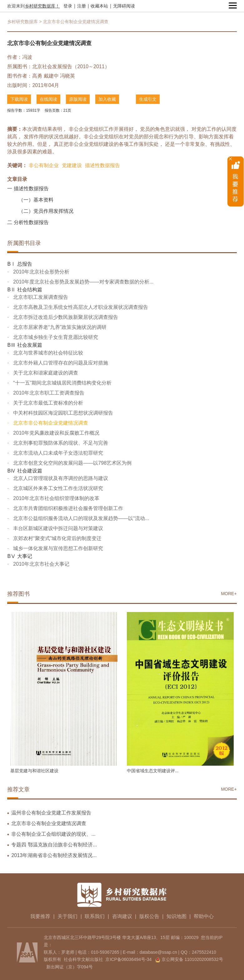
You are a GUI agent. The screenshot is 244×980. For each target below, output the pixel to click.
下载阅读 (19, 99)
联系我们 (95, 916)
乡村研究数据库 (22, 22)
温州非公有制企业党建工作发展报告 (51, 813)
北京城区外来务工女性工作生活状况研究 (57, 488)
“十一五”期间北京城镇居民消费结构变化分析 (62, 383)
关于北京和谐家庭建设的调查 (45, 373)
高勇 (37, 76)
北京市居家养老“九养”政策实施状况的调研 (59, 327)
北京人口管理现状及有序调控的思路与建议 (60, 478)
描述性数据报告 (102, 165)
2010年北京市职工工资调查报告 (48, 393)
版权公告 (149, 916)
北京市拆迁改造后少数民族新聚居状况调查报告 (65, 317)
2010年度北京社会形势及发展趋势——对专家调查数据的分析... (83, 282)
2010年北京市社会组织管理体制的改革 (56, 498)
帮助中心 (204, 916)
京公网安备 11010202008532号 (192, 959)
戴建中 (51, 76)
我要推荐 (40, 916)
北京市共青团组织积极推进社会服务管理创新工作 (67, 508)
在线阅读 (48, 99)
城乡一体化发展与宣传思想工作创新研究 (57, 548)
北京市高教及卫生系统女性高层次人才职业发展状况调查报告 (80, 307)
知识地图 (177, 916)
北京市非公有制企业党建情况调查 (50, 423)
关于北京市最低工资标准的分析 (47, 403)
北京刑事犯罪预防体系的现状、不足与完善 (60, 443)
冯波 (27, 57)
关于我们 (67, 916)
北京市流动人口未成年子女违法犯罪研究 (57, 453)
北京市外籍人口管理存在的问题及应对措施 (60, 363)
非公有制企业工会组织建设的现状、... (53, 834)
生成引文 (148, 99)
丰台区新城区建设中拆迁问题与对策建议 (57, 528)
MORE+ (229, 594)
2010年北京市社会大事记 (41, 564)
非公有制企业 (44, 165)
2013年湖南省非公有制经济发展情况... (54, 855)
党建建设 (72, 165)
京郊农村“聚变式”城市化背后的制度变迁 (57, 538)
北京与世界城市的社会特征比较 (47, 353)
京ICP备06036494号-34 (128, 959)
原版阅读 (78, 99)
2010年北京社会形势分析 (41, 272)
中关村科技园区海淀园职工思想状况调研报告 (62, 413)
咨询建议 (122, 916)
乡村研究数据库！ (42, 6)
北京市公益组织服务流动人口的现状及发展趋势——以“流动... (80, 518)
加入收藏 (107, 99)
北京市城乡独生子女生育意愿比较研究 (55, 337)
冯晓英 (67, 76)
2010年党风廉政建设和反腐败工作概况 (56, 433)
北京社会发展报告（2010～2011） (71, 66)
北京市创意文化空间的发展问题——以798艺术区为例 (72, 463)
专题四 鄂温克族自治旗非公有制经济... (54, 845)
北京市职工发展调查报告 (40, 297)
